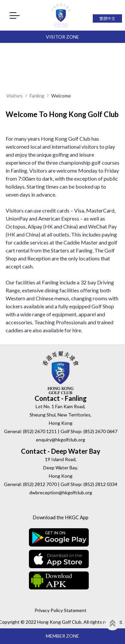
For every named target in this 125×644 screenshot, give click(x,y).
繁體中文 (107, 18)
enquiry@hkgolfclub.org (61, 440)
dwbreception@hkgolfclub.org (61, 492)
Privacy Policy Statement (61, 610)
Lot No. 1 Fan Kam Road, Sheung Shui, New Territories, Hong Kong (61, 415)
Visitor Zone (62, 37)
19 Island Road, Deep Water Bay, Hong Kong (61, 468)
